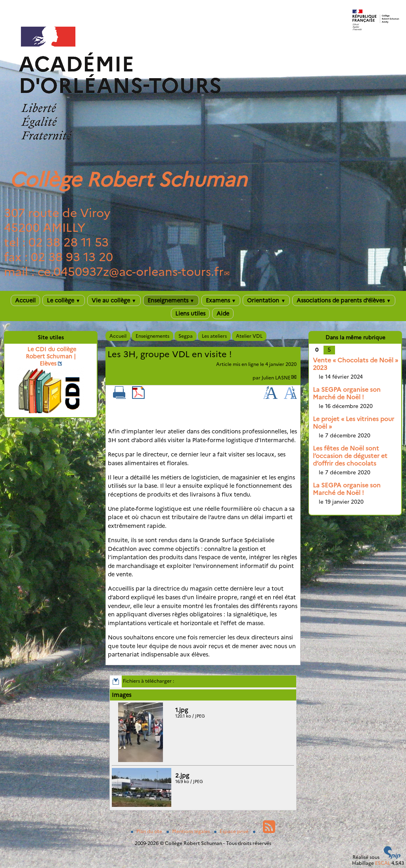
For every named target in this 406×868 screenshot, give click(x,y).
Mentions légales (189, 831)
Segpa (186, 336)
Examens (221, 300)
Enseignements (171, 300)
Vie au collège (114, 300)
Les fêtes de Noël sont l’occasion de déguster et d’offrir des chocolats (350, 456)
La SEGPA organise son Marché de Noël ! (347, 393)
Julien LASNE (276, 378)
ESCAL (383, 863)
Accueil (25, 300)
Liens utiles (190, 314)
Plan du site (147, 831)
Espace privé (232, 831)
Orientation (266, 300)
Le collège (64, 300)
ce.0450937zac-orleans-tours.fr (131, 272)
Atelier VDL (249, 336)
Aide (223, 314)
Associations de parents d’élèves (344, 300)
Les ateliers (214, 336)
